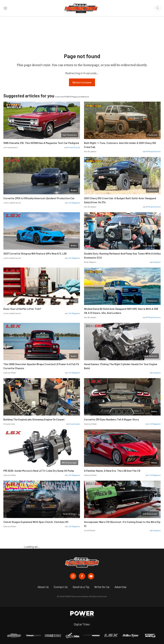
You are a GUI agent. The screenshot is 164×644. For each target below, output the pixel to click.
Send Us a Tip (81, 587)
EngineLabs (74, 424)
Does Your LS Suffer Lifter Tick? (22, 309)
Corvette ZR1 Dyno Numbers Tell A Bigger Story (111, 419)
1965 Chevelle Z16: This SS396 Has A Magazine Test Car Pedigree (41, 143)
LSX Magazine (74, 203)
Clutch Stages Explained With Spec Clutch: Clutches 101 (36, 522)
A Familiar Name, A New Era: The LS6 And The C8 (112, 471)
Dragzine (157, 262)
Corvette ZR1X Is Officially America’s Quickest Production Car (39, 198)
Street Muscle (74, 147)
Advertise (120, 587)
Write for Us (102, 587)
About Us (43, 587)
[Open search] (158, 8)
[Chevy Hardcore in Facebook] (82, 576)
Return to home (82, 82)
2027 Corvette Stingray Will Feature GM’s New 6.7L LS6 (35, 254)
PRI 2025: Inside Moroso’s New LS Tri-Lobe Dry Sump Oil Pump (39, 471)
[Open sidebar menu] (5, 8)
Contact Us (61, 587)
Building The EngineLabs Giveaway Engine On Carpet (34, 419)
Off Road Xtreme (153, 151)
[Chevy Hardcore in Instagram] (73, 576)
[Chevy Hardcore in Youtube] (91, 576)
